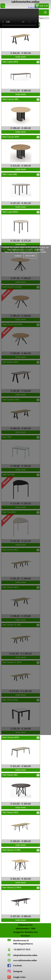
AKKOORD (30, 256)
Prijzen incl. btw (25, 925)
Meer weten (39, 250)
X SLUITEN (33, 8)
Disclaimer (26, 936)
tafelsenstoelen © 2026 (25, 929)
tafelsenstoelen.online (26, 2)
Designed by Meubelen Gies (25, 932)
